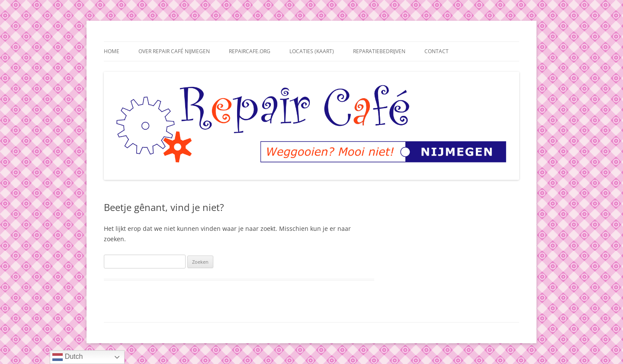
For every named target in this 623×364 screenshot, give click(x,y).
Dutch (67, 357)
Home (112, 51)
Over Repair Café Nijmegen (174, 51)
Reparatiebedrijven (379, 51)
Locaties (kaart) (312, 51)
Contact (437, 51)
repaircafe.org (250, 51)
